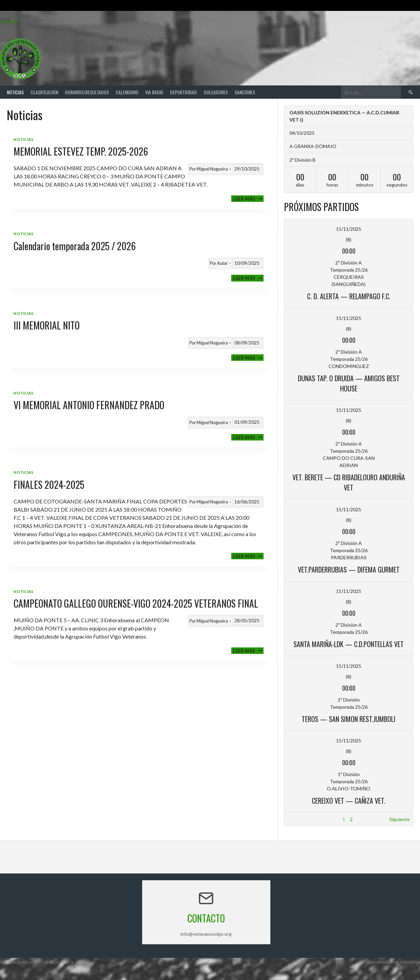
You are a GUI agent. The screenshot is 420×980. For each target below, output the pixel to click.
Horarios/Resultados (87, 92)
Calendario (127, 92)
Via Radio (154, 92)
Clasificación (44, 92)
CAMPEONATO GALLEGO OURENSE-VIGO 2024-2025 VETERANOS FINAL (136, 603)
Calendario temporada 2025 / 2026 (75, 246)
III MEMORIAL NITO (47, 325)
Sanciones (245, 92)
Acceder (9, 21)
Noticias (15, 92)
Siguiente (400, 819)
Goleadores (216, 92)
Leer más (248, 199)
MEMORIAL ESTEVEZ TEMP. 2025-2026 (81, 151)
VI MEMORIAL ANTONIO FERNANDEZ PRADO (89, 405)
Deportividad (183, 92)
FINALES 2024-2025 (49, 485)
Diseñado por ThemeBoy (396, 962)
